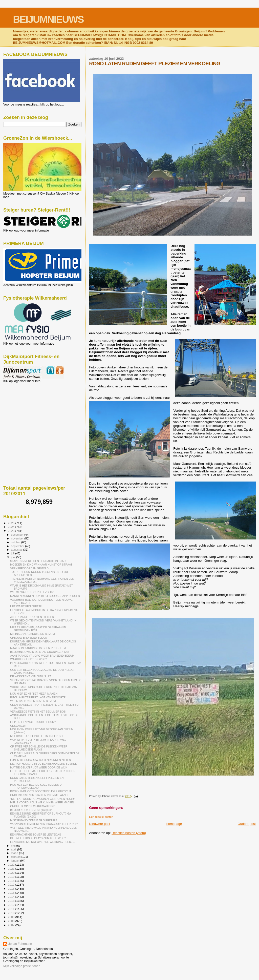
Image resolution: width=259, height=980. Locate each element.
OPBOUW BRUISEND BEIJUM (29, 638)
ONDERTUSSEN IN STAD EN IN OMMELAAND (39, 795)
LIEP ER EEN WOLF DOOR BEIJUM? (33, 722)
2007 (12, 925)
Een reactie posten (101, 817)
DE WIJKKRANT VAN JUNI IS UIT (31, 676)
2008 (12, 921)
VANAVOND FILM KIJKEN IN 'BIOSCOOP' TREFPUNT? (44, 824)
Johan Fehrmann (20, 944)
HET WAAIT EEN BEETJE (26, 606)
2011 (12, 909)
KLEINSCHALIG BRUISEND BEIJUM (32, 634)
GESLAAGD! (18, 726)
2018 (12, 881)
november (18, 538)
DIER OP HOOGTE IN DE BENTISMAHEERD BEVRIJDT (44, 764)
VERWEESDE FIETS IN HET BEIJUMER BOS (38, 712)
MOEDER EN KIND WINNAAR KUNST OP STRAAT (41, 565)
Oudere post (247, 824)
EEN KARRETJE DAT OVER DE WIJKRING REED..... (42, 842)
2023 (12, 531)
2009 (12, 917)
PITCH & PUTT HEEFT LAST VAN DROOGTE (38, 697)
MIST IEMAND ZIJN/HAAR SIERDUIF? (34, 820)
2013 (12, 901)
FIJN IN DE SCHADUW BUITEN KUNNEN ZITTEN (40, 760)
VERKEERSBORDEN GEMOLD (29, 568)
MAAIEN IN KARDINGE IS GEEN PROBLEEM (38, 648)
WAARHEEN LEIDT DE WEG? (28, 659)
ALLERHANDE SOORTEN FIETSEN (32, 617)
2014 (12, 897)
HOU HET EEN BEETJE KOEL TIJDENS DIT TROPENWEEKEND (37, 786)
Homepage (174, 824)
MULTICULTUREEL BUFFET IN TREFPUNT (37, 736)
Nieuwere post (100, 824)
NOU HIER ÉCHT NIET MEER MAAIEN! (34, 694)
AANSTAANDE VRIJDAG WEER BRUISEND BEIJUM (42, 656)
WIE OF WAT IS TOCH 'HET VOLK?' (32, 592)
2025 (12, 523)
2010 (12, 913)
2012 (12, 905)
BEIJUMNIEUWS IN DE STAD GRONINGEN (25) (40, 652)
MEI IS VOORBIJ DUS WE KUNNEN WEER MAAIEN (42, 802)
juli (13, 553)
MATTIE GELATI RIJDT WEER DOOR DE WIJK (39, 767)
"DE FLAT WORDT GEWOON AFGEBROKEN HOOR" (42, 799)
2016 (12, 889)
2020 (12, 873)
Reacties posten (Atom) (129, 833)
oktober (16, 542)
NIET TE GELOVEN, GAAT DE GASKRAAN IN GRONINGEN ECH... (38, 629)
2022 (12, 864)
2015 (12, 893)
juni (14, 557)
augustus (17, 550)
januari (16, 861)
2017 (12, 884)
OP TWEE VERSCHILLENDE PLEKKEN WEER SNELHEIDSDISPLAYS (39, 748)
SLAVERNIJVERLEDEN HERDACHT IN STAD (38, 561)
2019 (12, 877)
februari (16, 857)
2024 (12, 527)
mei (14, 846)
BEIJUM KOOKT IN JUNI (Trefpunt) (31, 810)
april (14, 849)
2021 (12, 869)
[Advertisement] (26, 410)
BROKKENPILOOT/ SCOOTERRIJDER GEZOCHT (41, 791)
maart (15, 853)
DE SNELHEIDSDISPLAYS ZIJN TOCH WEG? (38, 838)
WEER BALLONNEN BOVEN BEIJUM (33, 701)
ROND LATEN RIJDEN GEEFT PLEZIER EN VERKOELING (155, 63)
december (18, 535)
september (18, 546)
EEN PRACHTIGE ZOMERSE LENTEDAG (36, 835)
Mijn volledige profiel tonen (22, 966)
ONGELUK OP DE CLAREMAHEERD (33, 806)
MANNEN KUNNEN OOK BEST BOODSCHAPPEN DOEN (45, 596)
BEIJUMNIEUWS (48, 19)
